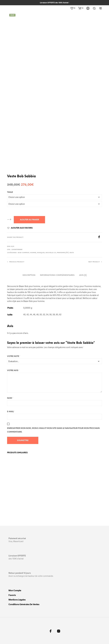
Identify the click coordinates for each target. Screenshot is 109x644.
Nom (10, 398)
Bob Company (24, 253)
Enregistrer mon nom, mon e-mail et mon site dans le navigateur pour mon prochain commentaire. (53, 430)
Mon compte (15, 590)
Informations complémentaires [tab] (57, 275)
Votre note (14, 356)
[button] (73, 8)
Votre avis (13, 371)
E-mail (11, 412)
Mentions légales (17, 599)
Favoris (12, 595)
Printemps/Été (63, 253)
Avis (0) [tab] (83, 275)
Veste (72, 253)
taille (10, 192)
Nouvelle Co (51, 253)
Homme (33, 253)
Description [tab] (29, 275)
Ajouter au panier (29, 220)
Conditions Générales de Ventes (24, 604)
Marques (41, 253)
